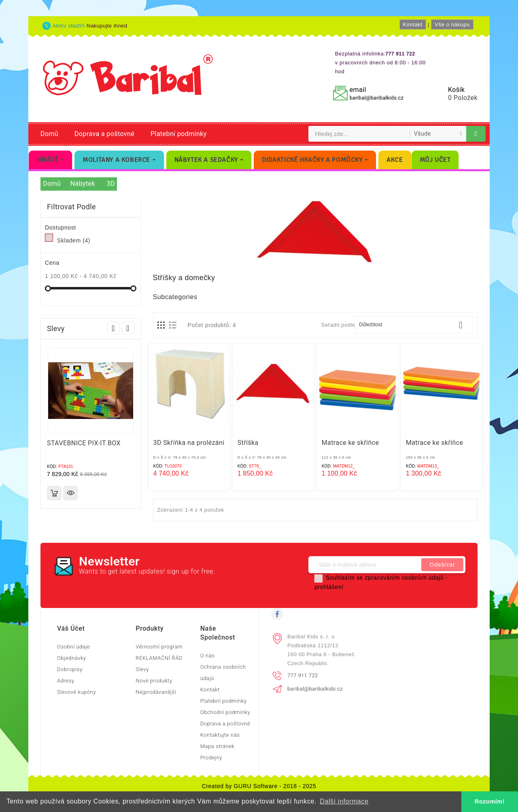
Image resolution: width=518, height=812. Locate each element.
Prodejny (211, 758)
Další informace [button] (344, 801)
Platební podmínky (179, 134)
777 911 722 (303, 675)
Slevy (142, 669)
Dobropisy (70, 669)
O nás (208, 656)
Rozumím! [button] (490, 801)
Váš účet (71, 628)
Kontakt (413, 24)
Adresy (66, 681)
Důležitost (414, 325)
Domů (49, 134)
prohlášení (329, 587)
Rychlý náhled (70, 493)
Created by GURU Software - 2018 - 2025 (259, 786)
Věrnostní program (159, 647)
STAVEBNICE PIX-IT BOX (84, 443)
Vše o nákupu (452, 24)
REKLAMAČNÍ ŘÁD (159, 658)
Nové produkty (154, 681)
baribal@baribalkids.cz (377, 98)
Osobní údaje (73, 647)
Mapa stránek (218, 746)
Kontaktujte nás (220, 735)
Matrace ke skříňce (350, 443)
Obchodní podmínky (225, 712)
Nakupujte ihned (107, 26)
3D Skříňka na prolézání (189, 443)
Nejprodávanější (156, 692)
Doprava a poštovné (104, 134)
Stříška (248, 443)
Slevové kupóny (76, 692)
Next (128, 328)
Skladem (74, 240)
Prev (114, 328)
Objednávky (72, 658)
